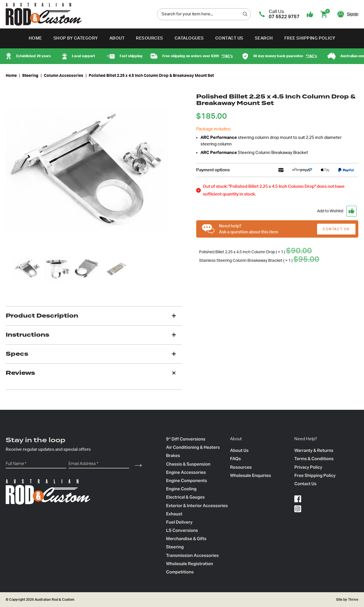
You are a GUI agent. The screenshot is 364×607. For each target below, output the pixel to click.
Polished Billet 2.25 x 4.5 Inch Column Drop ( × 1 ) (256, 252)
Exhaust (174, 514)
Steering (30, 76)
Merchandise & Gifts (186, 539)
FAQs (235, 459)
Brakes (173, 455)
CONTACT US (336, 229)
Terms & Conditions (314, 459)
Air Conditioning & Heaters (193, 447)
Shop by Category (76, 38)
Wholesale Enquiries (251, 475)
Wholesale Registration (190, 564)
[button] (277, 211)
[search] (245, 14)
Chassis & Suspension (188, 464)
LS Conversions (182, 530)
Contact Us (229, 38)
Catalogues (189, 38)
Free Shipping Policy (310, 38)
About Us (239, 450)
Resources (150, 38)
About (117, 38)
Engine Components (187, 481)
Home (35, 38)
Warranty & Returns (314, 450)
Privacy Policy (308, 467)
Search (264, 38)
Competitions (180, 572)
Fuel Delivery (179, 522)
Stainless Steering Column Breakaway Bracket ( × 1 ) (260, 261)
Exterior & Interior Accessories (197, 506)
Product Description (42, 316)
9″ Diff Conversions (186, 439)
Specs (17, 354)
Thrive (353, 600)
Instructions (27, 335)
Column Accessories (64, 76)
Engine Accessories (186, 472)
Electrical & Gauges (185, 497)
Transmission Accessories (192, 555)
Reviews (20, 373)
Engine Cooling (181, 489)
